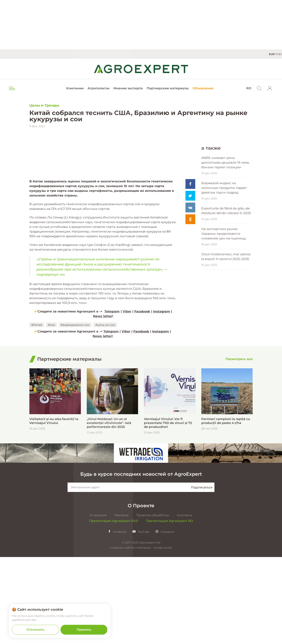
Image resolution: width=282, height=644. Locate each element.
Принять (84, 630)
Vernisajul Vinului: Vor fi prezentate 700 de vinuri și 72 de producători (168, 510)
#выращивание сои (75, 412)
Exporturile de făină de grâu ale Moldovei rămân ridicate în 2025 (226, 297)
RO (249, 88)
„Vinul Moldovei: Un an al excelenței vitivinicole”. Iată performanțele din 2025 (109, 510)
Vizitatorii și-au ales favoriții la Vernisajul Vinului (54, 508)
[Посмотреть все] (239, 446)
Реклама (122, 602)
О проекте (98, 602)
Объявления (203, 88)
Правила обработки (153, 602)
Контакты (185, 602)
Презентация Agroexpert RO (169, 608)
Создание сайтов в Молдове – (132, 635)
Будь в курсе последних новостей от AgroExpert (141, 561)
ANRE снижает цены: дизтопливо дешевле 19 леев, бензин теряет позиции (225, 248)
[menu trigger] (12, 88)
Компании (75, 88)
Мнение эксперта (128, 88)
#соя (51, 412)
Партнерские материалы (168, 88)
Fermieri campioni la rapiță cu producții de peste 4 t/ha (226, 508)
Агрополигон (99, 88)
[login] (270, 88)
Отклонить (35, 630)
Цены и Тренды (44, 105)
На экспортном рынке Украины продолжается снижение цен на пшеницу (224, 319)
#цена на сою (105, 412)
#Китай (37, 412)
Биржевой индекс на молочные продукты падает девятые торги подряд (224, 274)
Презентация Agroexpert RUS (114, 608)
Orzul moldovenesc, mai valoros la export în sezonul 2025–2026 (226, 342)
